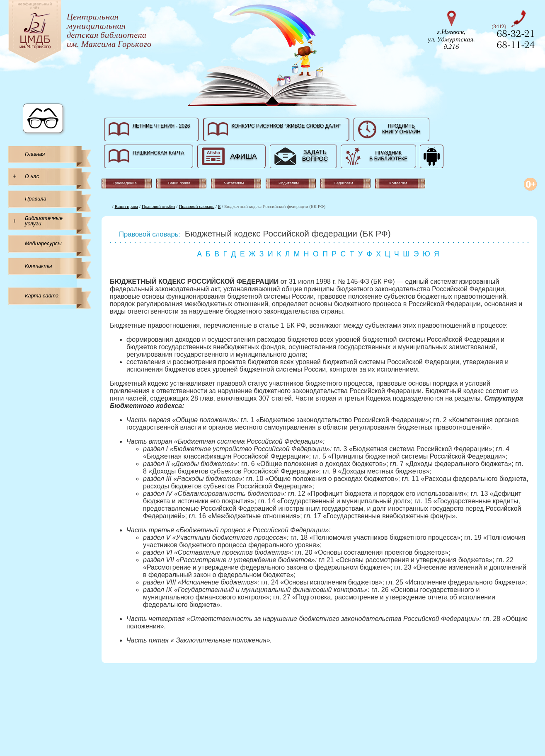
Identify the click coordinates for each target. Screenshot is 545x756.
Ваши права (126, 206)
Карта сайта (42, 296)
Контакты (39, 266)
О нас (32, 176)
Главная (35, 154)
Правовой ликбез (159, 206)
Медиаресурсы (43, 243)
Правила (36, 199)
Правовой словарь (196, 206)
